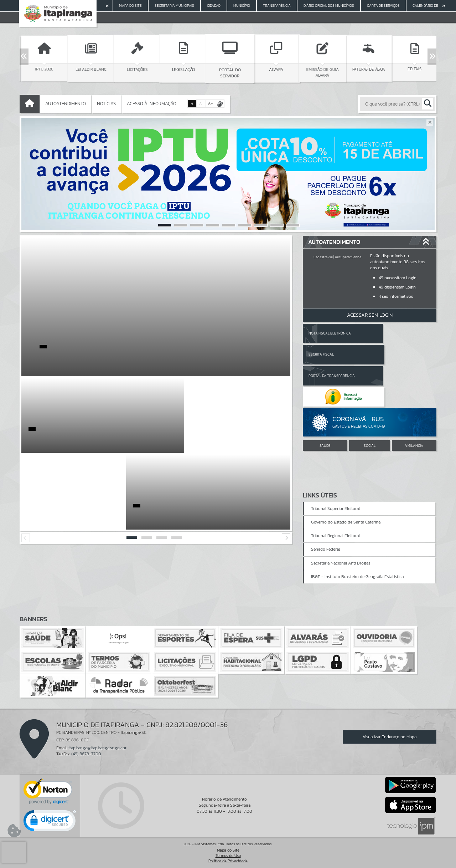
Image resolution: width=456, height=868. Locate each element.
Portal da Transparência (332, 354)
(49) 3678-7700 (86, 754)
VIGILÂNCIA (414, 404)
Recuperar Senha (348, 257)
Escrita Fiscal (388, 333)
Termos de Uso (228, 856)
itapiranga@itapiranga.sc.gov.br (97, 748)
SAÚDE (325, 404)
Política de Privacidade (228, 861)
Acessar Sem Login (370, 315)
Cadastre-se (323, 257)
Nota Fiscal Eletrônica (330, 333)
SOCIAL (370, 404)
